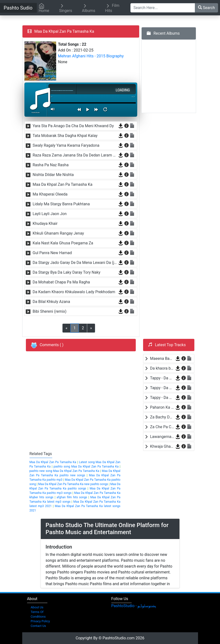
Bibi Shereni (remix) (50, 311)
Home (44, 8)
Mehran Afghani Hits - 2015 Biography (91, 56)
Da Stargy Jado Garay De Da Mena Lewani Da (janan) (75, 263)
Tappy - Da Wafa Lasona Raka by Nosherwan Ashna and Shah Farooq (162, 378)
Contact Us (38, 626)
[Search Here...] (163, 8)
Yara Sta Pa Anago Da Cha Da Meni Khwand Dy (73, 126)
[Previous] (91, 328)
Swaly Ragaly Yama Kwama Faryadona (66, 145)
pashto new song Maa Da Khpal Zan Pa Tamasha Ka (64, 471)
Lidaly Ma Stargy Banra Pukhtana (61, 204)
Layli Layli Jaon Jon (50, 214)
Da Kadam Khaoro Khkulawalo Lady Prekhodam (74, 292)
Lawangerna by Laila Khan (162, 437)
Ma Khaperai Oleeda (50, 194)
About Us (37, 607)
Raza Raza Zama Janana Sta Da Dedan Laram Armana (75, 155)
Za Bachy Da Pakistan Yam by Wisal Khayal (162, 417)
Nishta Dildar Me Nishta (53, 175)
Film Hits (112, 8)
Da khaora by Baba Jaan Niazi (162, 368)
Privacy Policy (40, 621)
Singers (66, 8)
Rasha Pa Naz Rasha (51, 165)
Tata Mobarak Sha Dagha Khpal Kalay (65, 136)
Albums (89, 8)
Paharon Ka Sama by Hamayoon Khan (162, 407)
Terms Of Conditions (38, 614)
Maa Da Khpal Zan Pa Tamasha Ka (63, 184)
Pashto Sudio (18, 8)
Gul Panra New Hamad (52, 253)
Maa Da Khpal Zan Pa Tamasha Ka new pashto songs (73, 484)
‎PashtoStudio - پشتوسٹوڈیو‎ (134, 606)
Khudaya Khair (45, 223)
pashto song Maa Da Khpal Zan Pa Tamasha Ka (86, 467)
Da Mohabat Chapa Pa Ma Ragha (61, 282)
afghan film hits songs (72, 497)
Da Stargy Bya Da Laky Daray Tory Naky (67, 272)
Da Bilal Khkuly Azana (51, 302)
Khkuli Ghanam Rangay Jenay (58, 233)
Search (206, 8)
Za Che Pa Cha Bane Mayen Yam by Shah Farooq (162, 427)
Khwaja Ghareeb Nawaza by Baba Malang (162, 446)
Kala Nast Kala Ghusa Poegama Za (63, 243)
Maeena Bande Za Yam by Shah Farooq (162, 358)
